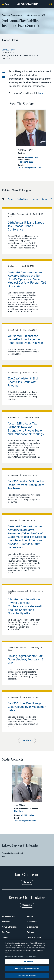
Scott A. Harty (25, 150)
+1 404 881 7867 (32, 157)
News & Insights (9, 927)
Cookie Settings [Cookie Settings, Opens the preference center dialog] (27, 961)
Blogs (44, 199)
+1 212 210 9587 (26, 162)
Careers (27, 882)
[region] (27, 960)
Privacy (30, 932)
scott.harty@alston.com (30, 167)
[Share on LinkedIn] (4, 72)
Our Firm (6, 932)
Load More (26, 740)
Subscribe (27, 905)
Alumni (30, 916)
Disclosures (32, 927)
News (10, 199)
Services (6, 922)
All (3, 199)
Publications (22, 199)
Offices (5, 937)
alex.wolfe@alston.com (25, 821)
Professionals (8, 916)
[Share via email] (4, 77)
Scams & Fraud (34, 937)
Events (35, 199)
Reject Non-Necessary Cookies (27, 969)
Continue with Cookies (27, 975)
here (41, 93)
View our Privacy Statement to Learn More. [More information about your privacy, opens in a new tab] (21, 957)
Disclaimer (32, 922)
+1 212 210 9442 (28, 815)
